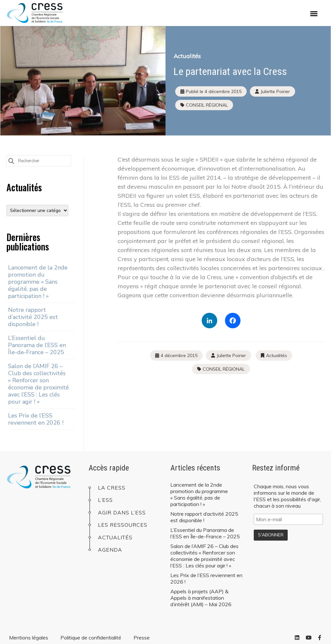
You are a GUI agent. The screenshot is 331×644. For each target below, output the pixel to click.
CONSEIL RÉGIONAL (207, 105)
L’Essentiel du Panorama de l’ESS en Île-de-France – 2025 (37, 345)
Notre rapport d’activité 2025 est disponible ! (33, 317)
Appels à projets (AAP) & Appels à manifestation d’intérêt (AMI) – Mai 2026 (201, 598)
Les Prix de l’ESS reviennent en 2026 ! (36, 419)
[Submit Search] (11, 160)
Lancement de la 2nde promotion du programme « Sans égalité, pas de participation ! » (38, 282)
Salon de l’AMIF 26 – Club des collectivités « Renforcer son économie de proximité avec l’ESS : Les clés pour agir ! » (38, 384)
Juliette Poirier (231, 355)
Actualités (187, 56)
